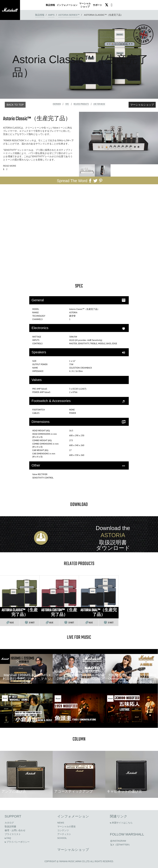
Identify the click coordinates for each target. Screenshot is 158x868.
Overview (57, 104)
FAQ (8, 838)
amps (51, 15)
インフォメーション (73, 816)
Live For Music (99, 104)
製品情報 (40, 15)
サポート (97, 5)
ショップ (85, 5)
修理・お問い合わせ (15, 830)
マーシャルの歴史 (67, 827)
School (62, 838)
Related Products (81, 104)
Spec (67, 104)
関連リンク (119, 816)
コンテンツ (63, 830)
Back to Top (15, 105)
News (61, 823)
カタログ (9, 823)
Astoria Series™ (69, 15)
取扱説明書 (10, 827)
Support (13, 816)
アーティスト (64, 834)
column (79, 739)
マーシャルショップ (142, 105)
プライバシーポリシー (17, 842)
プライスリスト (13, 834)
